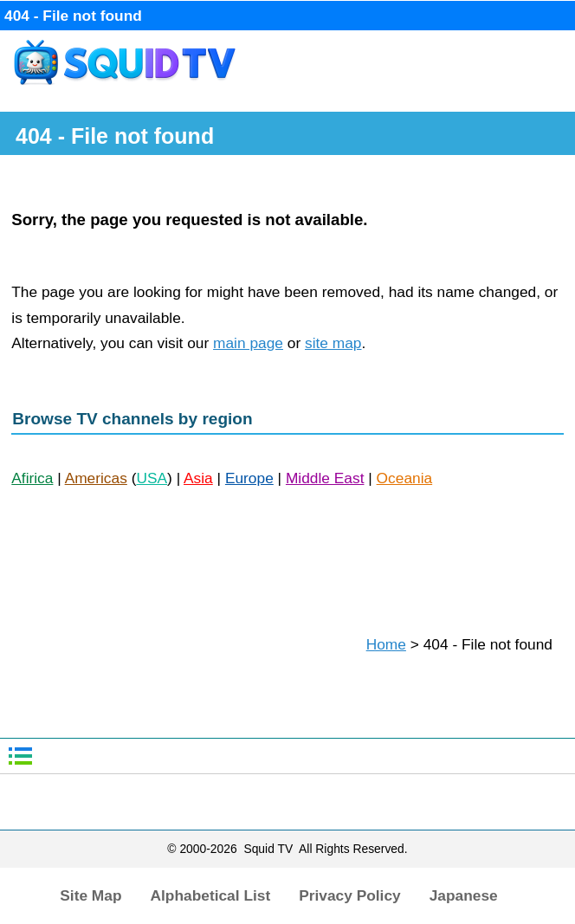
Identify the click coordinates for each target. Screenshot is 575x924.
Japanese (464, 895)
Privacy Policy (350, 895)
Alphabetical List (211, 895)
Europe (249, 478)
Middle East (325, 478)
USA (152, 478)
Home (386, 644)
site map (333, 343)
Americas (96, 478)
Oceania (405, 478)
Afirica (32, 478)
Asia (198, 478)
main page (248, 343)
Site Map (90, 895)
